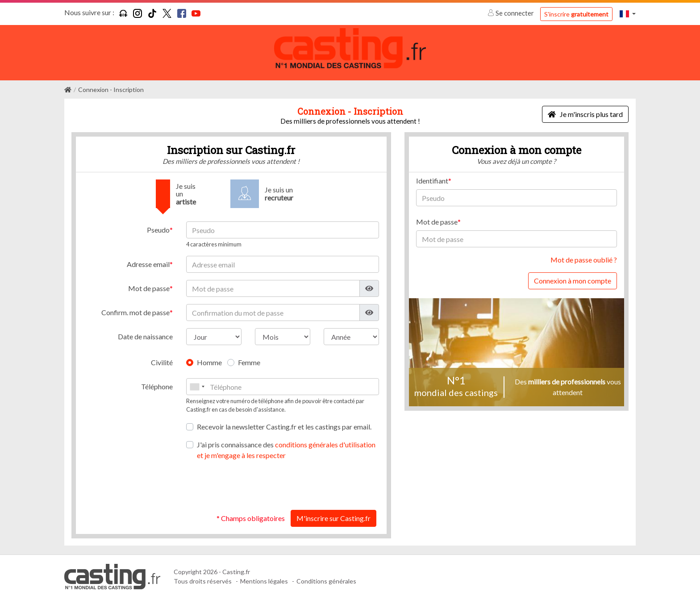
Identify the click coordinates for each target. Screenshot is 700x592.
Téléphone (157, 381)
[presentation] (311, 479)
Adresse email (148, 258)
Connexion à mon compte (573, 275)
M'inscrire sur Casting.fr (333, 512)
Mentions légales (264, 575)
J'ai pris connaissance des (286, 444)
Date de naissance (145, 331)
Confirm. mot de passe (135, 306)
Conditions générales (326, 575)
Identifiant (432, 175)
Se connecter (511, 13)
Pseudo (158, 224)
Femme (249, 356)
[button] (628, 14)
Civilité (162, 356)
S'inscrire (576, 14)
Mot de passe (149, 282)
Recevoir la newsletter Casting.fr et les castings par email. (284, 420)
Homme (209, 356)
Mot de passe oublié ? (584, 254)
